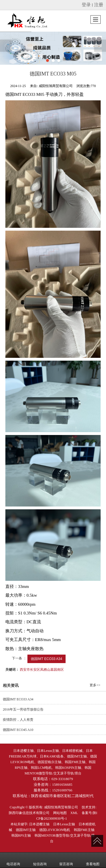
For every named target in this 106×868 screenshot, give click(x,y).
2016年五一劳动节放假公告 (23, 709)
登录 (86, 5)
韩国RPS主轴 (21, 835)
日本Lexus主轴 (64, 824)
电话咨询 (13, 860)
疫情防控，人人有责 (18, 720)
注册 (99, 5)
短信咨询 (40, 860)
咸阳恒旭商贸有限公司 (61, 807)
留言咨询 (66, 860)
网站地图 (60, 813)
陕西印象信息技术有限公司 (29, 813)
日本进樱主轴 (39, 824)
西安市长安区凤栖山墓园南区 (42, 670)
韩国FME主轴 (84, 830)
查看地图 (93, 860)
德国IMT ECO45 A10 (18, 730)
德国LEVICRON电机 (55, 830)
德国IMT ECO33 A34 (46, 659)
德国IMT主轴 (26, 830)
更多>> (95, 685)
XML (74, 813)
